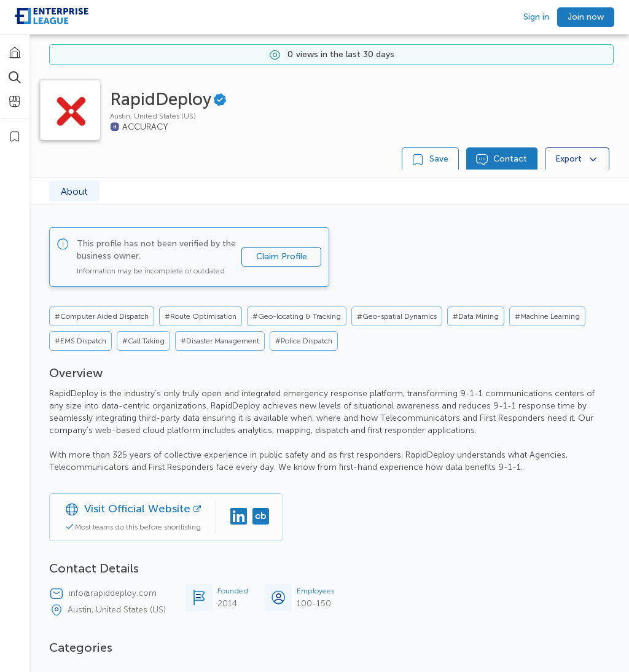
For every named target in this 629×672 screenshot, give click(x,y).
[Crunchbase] (260, 517)
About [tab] (74, 191)
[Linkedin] (238, 517)
